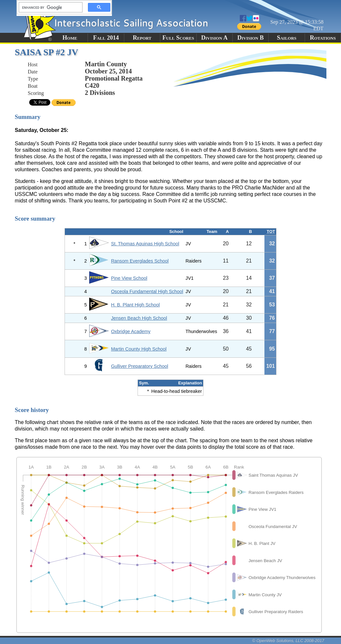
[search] (49, 7)
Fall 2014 (106, 38)
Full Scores (178, 38)
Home (70, 38)
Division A (214, 38)
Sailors (287, 38)
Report (142, 38)
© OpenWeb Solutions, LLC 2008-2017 (288, 641)
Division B (250, 38)
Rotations (323, 38)
